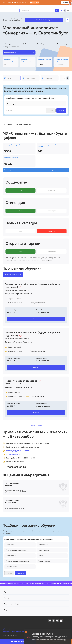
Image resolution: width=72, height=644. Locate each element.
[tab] (12, 78)
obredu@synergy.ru (11, 454)
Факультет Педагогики (23, 294)
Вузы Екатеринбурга (14, 21)
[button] (36, 592)
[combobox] (39, 11)
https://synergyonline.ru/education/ (17, 451)
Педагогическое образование (21, 381)
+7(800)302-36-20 (16, 467)
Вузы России (6, 19)
